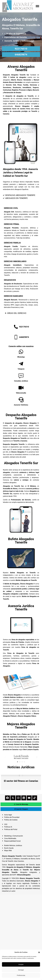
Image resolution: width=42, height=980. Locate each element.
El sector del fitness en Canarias (21, 781)
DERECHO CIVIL (11, 208)
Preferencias (21, 975)
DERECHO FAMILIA (12, 243)
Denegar (21, 970)
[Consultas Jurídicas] (21, 376)
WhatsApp (21, 357)
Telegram (21, 369)
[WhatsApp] (21, 352)
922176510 (21, 49)
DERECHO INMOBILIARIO (15, 261)
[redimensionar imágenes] (21, 776)
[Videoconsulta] (21, 388)
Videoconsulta (21, 393)
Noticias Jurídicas (21, 767)
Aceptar (21, 964)
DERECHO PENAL (12, 224)
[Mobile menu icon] (37, 6)
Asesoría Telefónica (21, 405)
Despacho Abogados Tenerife (21, 417)
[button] (39, 952)
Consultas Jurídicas (21, 381)
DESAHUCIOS (10, 280)
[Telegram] (21, 364)
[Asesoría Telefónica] (21, 400)
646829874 (21, 55)
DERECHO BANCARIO (13, 296)
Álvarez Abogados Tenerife (30, 878)
